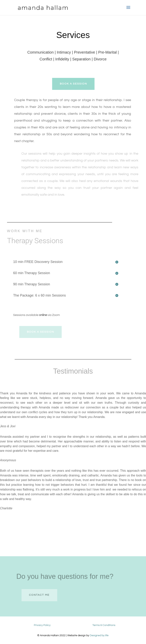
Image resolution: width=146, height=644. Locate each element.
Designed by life (99, 635)
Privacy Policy (42, 625)
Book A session (75, 84)
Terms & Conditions (104, 625)
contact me (42, 595)
